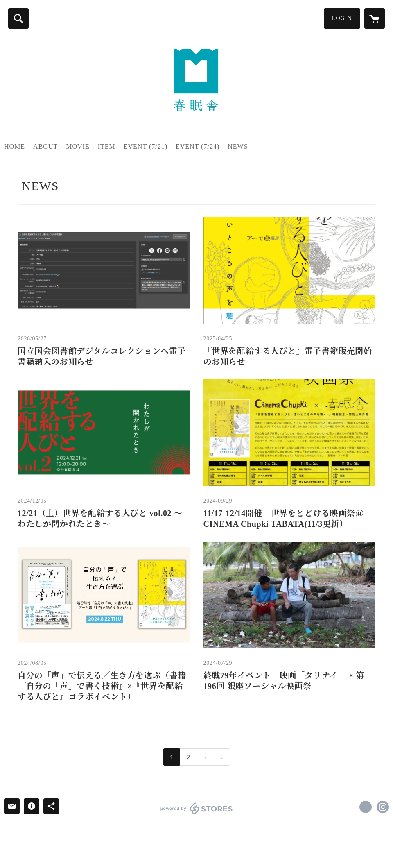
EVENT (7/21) (146, 146)
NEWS (238, 146)
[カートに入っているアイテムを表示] (375, 18)
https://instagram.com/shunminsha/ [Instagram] (383, 807)
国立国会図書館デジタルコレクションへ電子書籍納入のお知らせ (102, 356)
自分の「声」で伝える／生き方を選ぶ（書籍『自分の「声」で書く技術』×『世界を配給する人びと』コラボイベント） (102, 686)
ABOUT (45, 146)
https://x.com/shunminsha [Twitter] (366, 807)
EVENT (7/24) (198, 146)
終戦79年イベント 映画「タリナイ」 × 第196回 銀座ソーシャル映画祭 (284, 681)
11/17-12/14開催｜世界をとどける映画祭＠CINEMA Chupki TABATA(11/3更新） (284, 519)
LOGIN (342, 18)
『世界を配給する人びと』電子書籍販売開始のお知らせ (288, 356)
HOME (15, 146)
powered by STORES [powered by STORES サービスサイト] (197, 808)
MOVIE (78, 146)
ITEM (107, 146)
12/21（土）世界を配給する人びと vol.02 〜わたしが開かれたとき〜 (100, 519)
